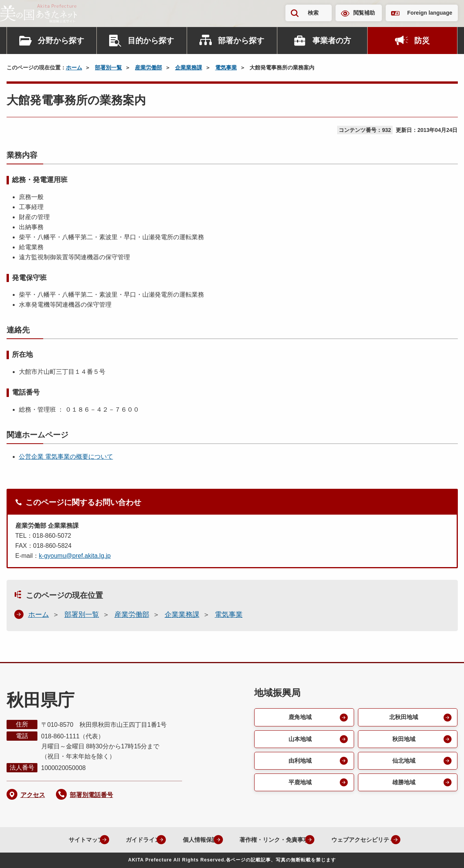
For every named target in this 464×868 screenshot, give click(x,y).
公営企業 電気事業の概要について (66, 457)
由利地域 (299, 762)
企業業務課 (189, 68)
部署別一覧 (108, 68)
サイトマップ (70, 840)
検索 (313, 13)
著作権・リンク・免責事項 (272, 840)
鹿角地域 (299, 717)
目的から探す (151, 41)
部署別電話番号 (91, 795)
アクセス (33, 795)
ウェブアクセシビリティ (366, 840)
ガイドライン (131, 840)
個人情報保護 (192, 840)
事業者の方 (332, 41)
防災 (422, 41)
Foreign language (430, 13)
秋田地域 (403, 740)
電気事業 (226, 68)
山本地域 (299, 740)
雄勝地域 (403, 784)
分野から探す (61, 41)
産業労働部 (148, 68)
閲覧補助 (364, 13)
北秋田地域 (403, 717)
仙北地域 (403, 762)
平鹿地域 (299, 784)
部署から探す (241, 41)
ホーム (74, 68)
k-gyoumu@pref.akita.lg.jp (75, 556)
